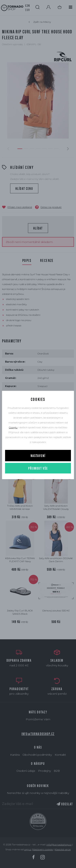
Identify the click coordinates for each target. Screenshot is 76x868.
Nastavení (38, 455)
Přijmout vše (38, 468)
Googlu (13, 427)
